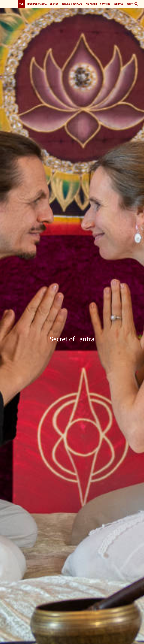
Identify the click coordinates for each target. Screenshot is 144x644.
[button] (136, 4)
